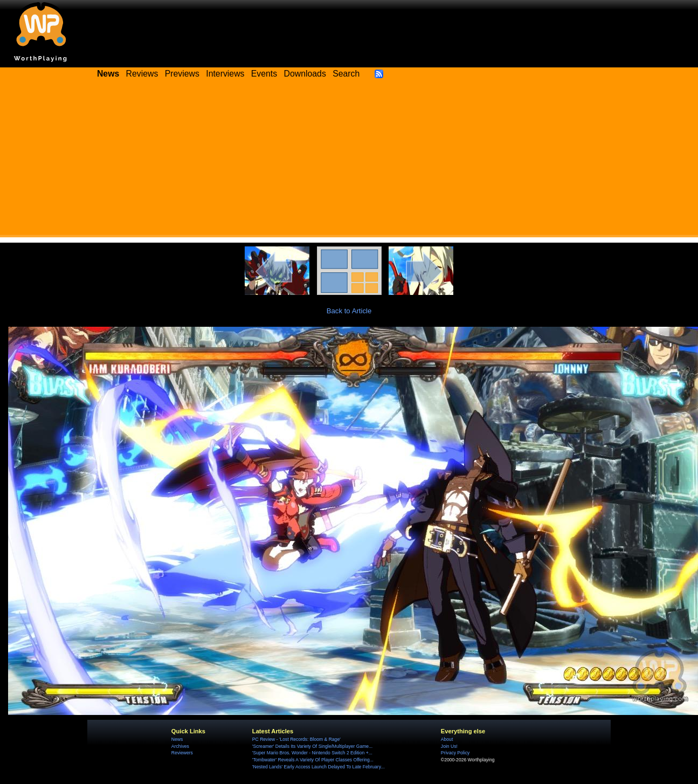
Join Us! (449, 746)
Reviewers (182, 753)
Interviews (225, 74)
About (447, 739)
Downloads (305, 74)
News (177, 739)
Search (346, 74)
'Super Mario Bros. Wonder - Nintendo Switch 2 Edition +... (312, 753)
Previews (182, 74)
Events (264, 74)
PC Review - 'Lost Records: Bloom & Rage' (296, 739)
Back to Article (349, 311)
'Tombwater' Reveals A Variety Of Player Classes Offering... (313, 760)
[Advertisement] (349, 162)
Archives (180, 746)
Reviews (142, 74)
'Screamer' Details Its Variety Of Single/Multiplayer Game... (312, 746)
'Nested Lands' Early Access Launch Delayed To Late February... (319, 767)
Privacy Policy (455, 753)
